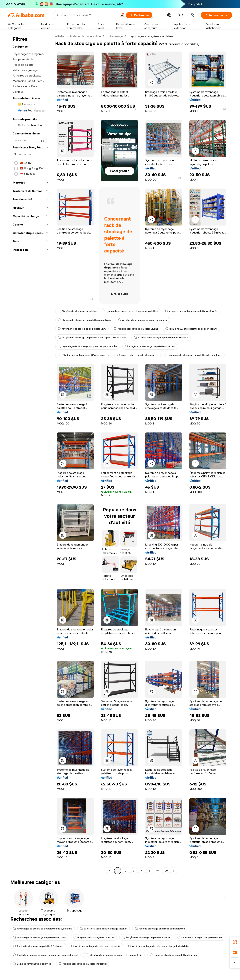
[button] (122, 15)
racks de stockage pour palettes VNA (200, 937)
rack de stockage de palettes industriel (83, 964)
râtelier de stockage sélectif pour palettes (84, 355)
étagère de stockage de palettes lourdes (150, 346)
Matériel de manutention (85, 36)
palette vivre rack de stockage (136, 355)
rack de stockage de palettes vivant (136, 329)
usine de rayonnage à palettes (32, 964)
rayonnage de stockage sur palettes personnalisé (88, 346)
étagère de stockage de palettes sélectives (84, 320)
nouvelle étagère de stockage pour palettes (131, 311)
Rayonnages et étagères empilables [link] (151, 36)
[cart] (181, 16)
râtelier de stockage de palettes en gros (143, 320)
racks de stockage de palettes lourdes (173, 955)
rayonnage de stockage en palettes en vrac (39, 937)
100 (166, 871)
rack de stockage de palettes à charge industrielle (158, 946)
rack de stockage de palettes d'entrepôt (96, 946)
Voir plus (18, 92)
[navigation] (30, 454)
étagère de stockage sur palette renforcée (191, 311)
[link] (235, 942)
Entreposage (115, 36)
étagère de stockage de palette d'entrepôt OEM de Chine (92, 338)
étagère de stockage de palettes (94, 937)
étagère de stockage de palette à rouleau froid (114, 955)
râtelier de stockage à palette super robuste (161, 338)
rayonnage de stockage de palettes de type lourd (192, 355)
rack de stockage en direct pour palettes (160, 929)
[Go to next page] (174, 871)
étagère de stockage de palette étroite (146, 937)
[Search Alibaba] (87, 15)
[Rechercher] (139, 15)
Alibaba (60, 36)
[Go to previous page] (110, 871)
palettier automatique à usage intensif (103, 929)
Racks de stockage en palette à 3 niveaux (38, 946)
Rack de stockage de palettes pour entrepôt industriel (45, 955)
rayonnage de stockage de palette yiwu (82, 329)
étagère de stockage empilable (77, 311)
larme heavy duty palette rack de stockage (191, 329)
